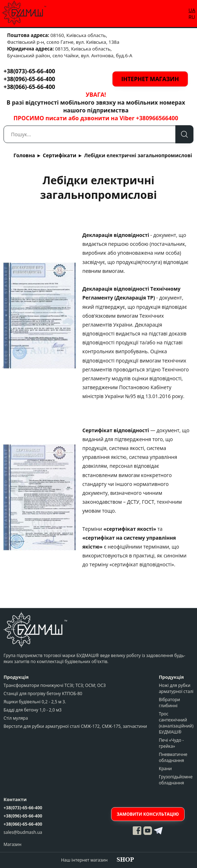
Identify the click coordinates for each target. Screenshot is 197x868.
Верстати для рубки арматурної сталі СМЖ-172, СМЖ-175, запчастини (75, 726)
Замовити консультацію (148, 814)
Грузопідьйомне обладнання (176, 780)
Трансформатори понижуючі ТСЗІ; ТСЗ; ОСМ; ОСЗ (55, 685)
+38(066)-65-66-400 (29, 87)
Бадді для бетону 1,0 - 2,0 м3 (32, 710)
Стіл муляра (16, 718)
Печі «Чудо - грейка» (171, 743)
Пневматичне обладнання (173, 757)
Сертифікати (60, 155)
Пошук (184, 134)
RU (192, 17)
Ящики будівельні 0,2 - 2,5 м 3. (35, 702)
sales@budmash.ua (23, 832)
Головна (24, 155)
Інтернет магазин (150, 79)
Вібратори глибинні (169, 703)
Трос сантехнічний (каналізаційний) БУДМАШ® (176, 723)
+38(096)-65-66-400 (29, 79)
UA (192, 10)
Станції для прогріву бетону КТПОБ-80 (43, 694)
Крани (165, 769)
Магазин (12, 844)
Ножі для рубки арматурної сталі (176, 688)
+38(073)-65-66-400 (29, 71)
